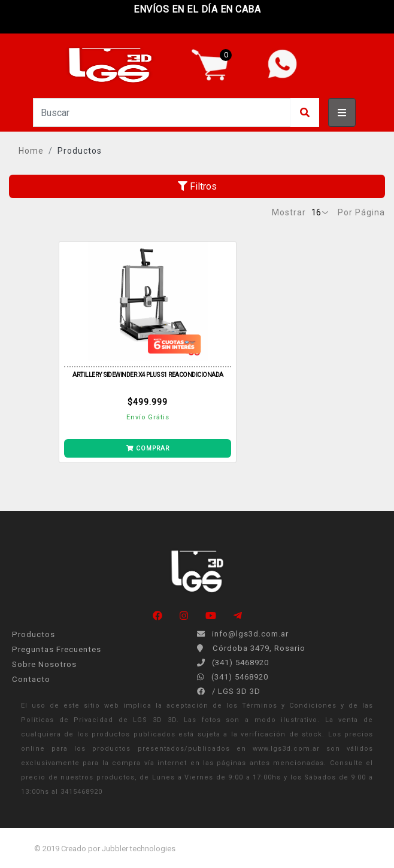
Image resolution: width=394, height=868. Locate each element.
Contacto (31, 679)
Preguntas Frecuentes (57, 649)
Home (31, 151)
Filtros (197, 186)
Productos (80, 151)
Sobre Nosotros (44, 664)
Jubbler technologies (139, 849)
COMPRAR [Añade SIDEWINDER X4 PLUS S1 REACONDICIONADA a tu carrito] (148, 448)
